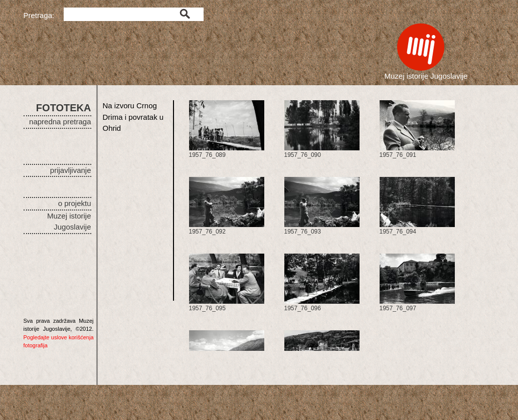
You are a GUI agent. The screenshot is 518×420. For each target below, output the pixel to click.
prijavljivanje (71, 170)
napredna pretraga (60, 122)
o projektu (75, 203)
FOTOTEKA (64, 108)
